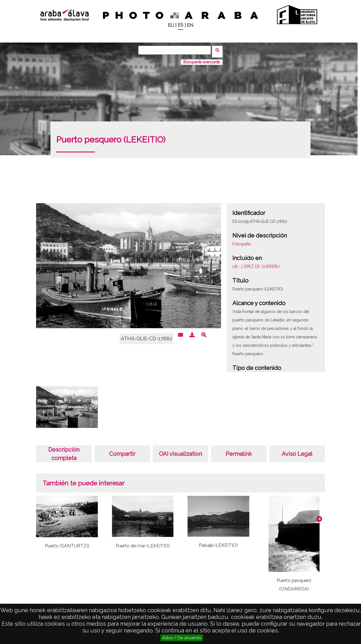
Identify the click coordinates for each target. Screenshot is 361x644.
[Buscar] (176, 50)
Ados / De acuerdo (182, 638)
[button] (319, 516)
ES (180, 25)
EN (190, 25)
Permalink (239, 451)
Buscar (219, 50)
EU (171, 25)
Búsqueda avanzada (202, 59)
